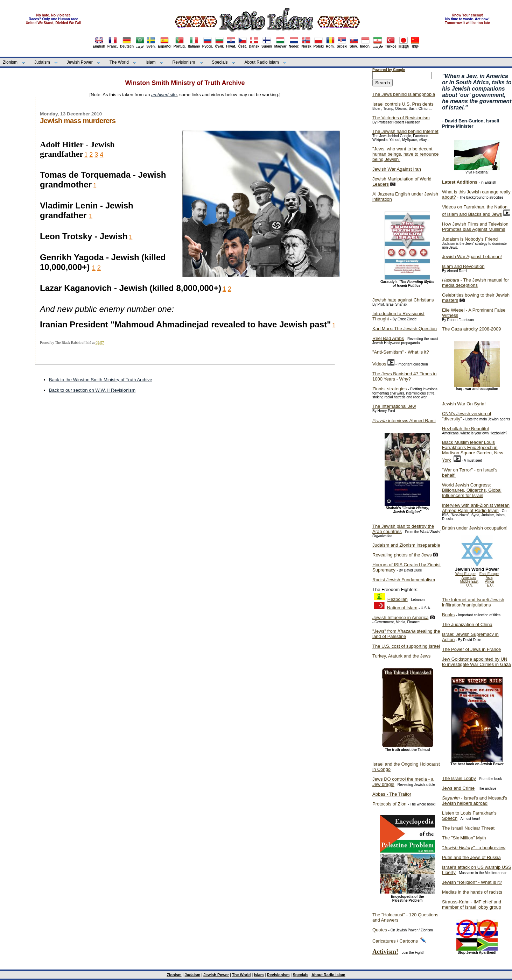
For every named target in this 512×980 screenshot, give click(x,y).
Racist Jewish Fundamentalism (404, 580)
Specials (220, 62)
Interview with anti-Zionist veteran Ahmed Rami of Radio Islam (476, 508)
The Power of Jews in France (471, 649)
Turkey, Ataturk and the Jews (401, 656)
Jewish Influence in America (400, 617)
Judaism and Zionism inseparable (406, 545)
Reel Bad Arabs (388, 338)
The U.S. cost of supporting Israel (406, 646)
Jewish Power (80, 62)
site (164, 95)
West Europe (465, 574)
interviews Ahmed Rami (404, 421)
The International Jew (394, 406)
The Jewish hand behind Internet (405, 131)
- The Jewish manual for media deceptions (475, 283)
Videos (379, 364)
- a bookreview (474, 848)
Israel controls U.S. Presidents (403, 104)
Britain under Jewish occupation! (475, 528)
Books (448, 615)
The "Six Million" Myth (464, 838)
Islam (151, 62)
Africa (490, 581)
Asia (489, 578)
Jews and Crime (458, 788)
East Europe (489, 574)
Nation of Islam (402, 608)
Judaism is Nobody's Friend (470, 239)
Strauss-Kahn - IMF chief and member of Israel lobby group (472, 904)
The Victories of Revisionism (401, 118)
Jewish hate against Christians (403, 300)
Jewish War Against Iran (397, 169)
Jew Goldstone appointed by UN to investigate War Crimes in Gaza (476, 662)
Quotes (380, 930)
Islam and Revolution (463, 266)
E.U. (490, 585)
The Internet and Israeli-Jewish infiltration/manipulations (473, 602)
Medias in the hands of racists (472, 892)
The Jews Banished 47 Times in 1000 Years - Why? (405, 376)
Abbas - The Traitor (392, 794)
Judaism (42, 62)
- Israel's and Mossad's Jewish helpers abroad (475, 801)
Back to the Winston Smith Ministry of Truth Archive (101, 380)
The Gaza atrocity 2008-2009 (471, 329)
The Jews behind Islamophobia (404, 94)
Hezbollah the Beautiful (465, 429)
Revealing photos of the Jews (402, 555)
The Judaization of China (467, 624)
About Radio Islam (262, 62)
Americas (469, 578)
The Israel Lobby (459, 778)
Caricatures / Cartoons (395, 941)
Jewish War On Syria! (464, 404)
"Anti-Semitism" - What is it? (401, 352)
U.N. (470, 585)
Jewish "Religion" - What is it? (472, 882)
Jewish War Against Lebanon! (472, 257)
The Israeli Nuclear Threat (468, 828)
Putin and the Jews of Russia (471, 857)
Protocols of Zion (390, 804)
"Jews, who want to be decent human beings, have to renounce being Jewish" (405, 154)
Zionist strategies (390, 389)
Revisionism (184, 62)
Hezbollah (398, 599)
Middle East (469, 581)
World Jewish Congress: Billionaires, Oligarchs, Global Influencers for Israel (472, 490)
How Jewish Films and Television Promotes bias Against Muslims (475, 227)
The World (119, 62)
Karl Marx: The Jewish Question (405, 329)
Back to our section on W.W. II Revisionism (92, 390)
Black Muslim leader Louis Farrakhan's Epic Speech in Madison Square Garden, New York (473, 451)
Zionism (10, 62)
